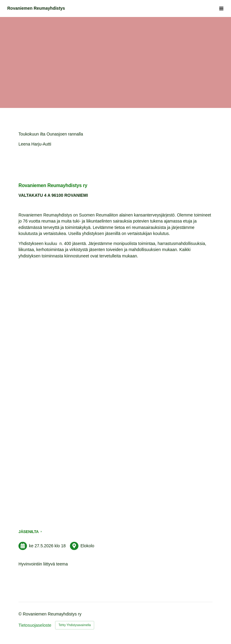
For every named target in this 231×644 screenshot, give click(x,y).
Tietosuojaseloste (35, 625)
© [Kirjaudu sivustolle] (21, 614)
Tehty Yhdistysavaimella (75, 625)
